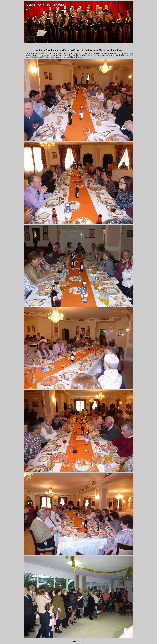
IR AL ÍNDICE (78, 641)
